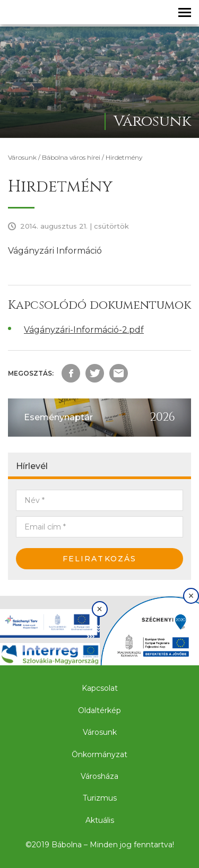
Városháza (99, 776)
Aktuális (100, 820)
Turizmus (100, 798)
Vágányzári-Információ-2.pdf (84, 330)
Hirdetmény (124, 157)
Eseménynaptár (58, 417)
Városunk (22, 157)
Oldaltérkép (99, 710)
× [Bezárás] (99, 609)
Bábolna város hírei (71, 157)
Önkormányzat (99, 754)
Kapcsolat (100, 688)
